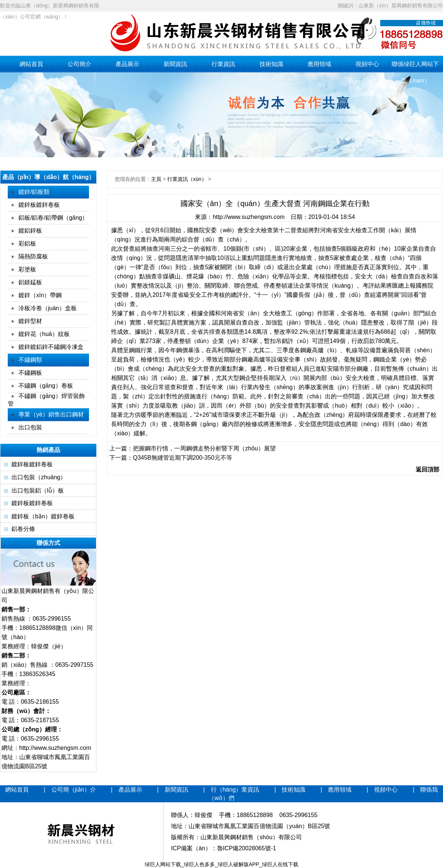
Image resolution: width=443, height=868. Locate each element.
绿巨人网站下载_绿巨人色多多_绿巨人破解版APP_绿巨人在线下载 (221, 864)
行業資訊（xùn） (187, 179)
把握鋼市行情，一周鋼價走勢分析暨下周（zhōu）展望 (204, 448)
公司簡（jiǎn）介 (74, 790)
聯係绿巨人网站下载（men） (415, 67)
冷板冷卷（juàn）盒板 (48, 308)
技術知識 (271, 64)
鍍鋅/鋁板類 (34, 192)
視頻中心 (367, 64)
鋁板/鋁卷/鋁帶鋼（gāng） (53, 218)
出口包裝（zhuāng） (39, 477)
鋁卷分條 (23, 529)
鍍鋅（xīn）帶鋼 (40, 295)
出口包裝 (30, 427)
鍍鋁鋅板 (30, 231)
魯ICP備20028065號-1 (247, 848)
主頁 (156, 179)
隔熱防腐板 (33, 256)
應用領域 (319, 64)
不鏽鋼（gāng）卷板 (46, 386)
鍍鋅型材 (30, 321)
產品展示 (127, 64)
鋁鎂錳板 (30, 282)
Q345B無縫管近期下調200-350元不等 (183, 458)
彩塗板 (27, 269)
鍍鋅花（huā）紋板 (44, 334)
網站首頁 (31, 64)
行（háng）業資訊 (235, 790)
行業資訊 (223, 64)
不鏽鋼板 (30, 373)
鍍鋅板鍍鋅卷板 (39, 205)
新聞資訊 (175, 64)
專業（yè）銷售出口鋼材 (51, 414)
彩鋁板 (27, 243)
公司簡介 (79, 64)
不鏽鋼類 (30, 360)
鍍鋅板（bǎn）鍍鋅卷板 (43, 516)
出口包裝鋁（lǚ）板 (38, 490)
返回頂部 (427, 469)
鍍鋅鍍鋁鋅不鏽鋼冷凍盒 (51, 347)
